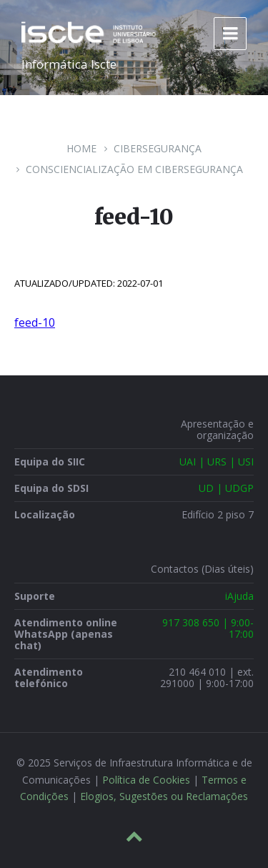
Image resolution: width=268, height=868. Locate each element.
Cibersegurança (158, 148)
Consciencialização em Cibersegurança (134, 169)
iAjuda (239, 596)
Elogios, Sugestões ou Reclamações (164, 796)
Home (81, 148)
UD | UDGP (226, 488)
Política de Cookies (146, 780)
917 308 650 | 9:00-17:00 (208, 628)
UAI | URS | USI (217, 462)
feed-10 (35, 322)
